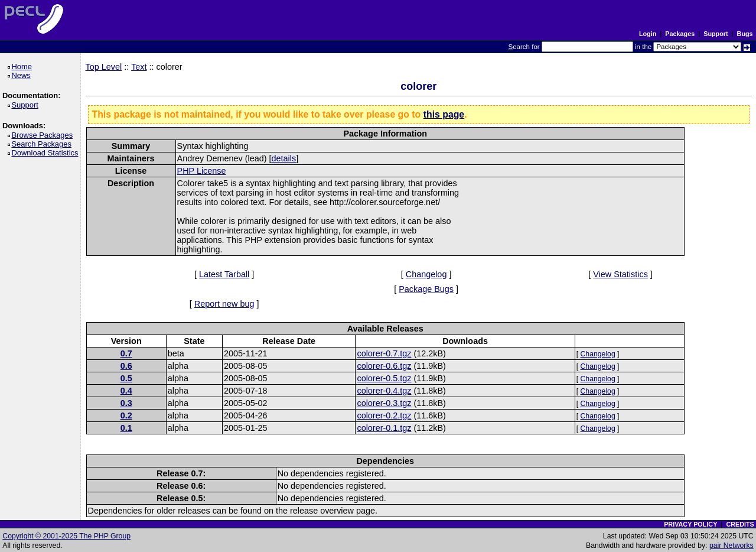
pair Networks (731, 545)
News (23, 75)
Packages (680, 34)
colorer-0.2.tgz (384, 415)
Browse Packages (44, 135)
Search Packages (43, 144)
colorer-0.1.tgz (384, 428)
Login (648, 34)
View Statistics (620, 274)
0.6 (126, 366)
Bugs (745, 34)
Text (139, 67)
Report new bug (224, 304)
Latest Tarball (224, 274)
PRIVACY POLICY (690, 524)
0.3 (126, 403)
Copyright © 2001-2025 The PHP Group (66, 536)
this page (444, 114)
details (284, 158)
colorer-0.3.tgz (384, 403)
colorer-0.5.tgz (384, 378)
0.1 (126, 428)
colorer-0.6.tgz (384, 366)
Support (716, 34)
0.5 (126, 378)
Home (23, 66)
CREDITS (740, 524)
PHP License (202, 171)
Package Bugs (426, 289)
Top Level (104, 67)
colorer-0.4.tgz (384, 391)
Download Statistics (47, 153)
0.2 (126, 415)
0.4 (126, 391)
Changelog (426, 274)
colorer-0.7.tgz (384, 353)
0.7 (126, 353)
